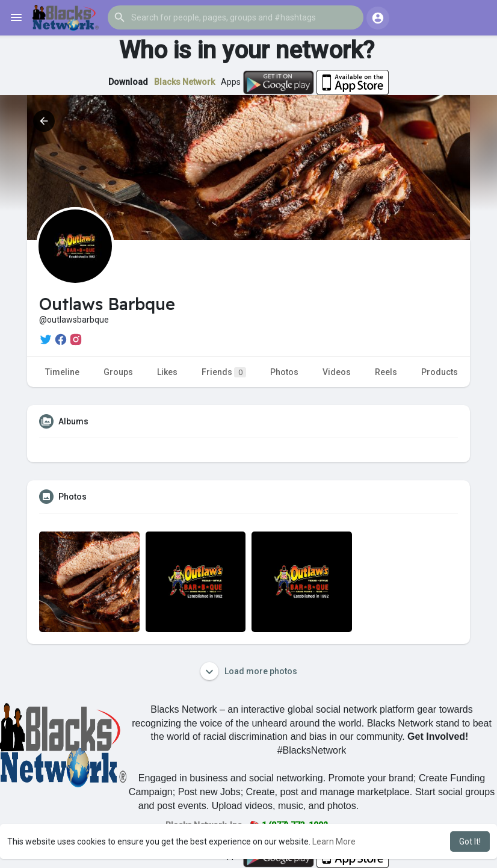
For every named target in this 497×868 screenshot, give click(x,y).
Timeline (62, 372)
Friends (224, 372)
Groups (118, 372)
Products (440, 372)
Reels (386, 372)
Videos (337, 372)
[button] (236, 17)
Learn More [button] (334, 842)
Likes (167, 372)
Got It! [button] (470, 842)
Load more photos (249, 671)
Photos (284, 372)
